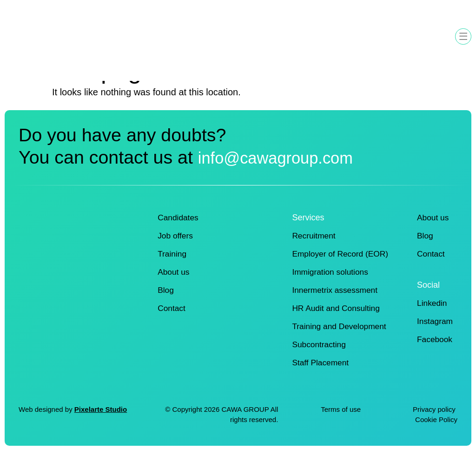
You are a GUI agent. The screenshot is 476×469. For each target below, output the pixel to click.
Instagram (434, 335)
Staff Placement (321, 377)
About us (174, 286)
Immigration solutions (331, 286)
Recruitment (314, 250)
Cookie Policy (436, 434)
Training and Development (341, 340)
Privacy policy (435, 423)
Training (172, 268)
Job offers (176, 250)
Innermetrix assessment (336, 304)
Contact (172, 322)
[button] (463, 36)
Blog (166, 304)
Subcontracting (320, 358)
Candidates (179, 231)
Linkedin (431, 317)
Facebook (434, 353)
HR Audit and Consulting (337, 322)
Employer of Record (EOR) (342, 268)
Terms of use (341, 423)
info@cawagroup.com (107, 179)
